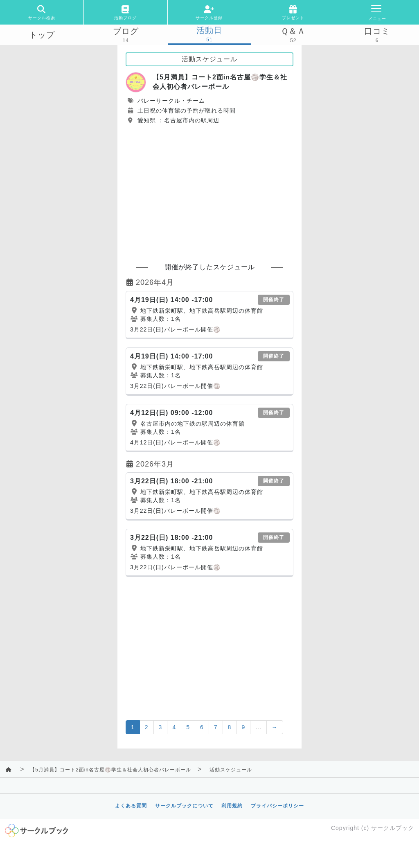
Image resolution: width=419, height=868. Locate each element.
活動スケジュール (231, 770)
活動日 (209, 30)
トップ (42, 35)
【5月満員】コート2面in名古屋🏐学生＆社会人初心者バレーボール (110, 770)
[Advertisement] (209, 190)
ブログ (126, 31)
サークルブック (393, 828)
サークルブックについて (184, 806)
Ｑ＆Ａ (293, 31)
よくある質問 (131, 806)
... (258, 727)
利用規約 (232, 806)
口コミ (377, 31)
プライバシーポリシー (277, 806)
